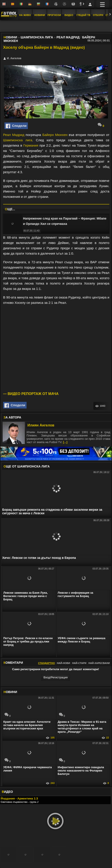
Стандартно (46, 663)
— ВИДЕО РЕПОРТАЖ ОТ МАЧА (31, 394)
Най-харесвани (99, 663)
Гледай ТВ (83, 15)
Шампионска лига (18, 140)
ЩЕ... (10, 209)
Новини (40, 15)
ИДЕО (7, 792)
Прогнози (54, 15)
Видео (69, 15)
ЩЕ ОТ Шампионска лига (27, 466)
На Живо (25, 15)
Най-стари (79, 663)
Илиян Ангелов (41, 425)
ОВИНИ (10, 692)
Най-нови (64, 663)
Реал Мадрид (14, 135)
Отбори (98, 15)
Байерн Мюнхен (55, 135)
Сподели (16, 126)
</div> (56, 26)
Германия (31, 145)
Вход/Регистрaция (55, 677)
